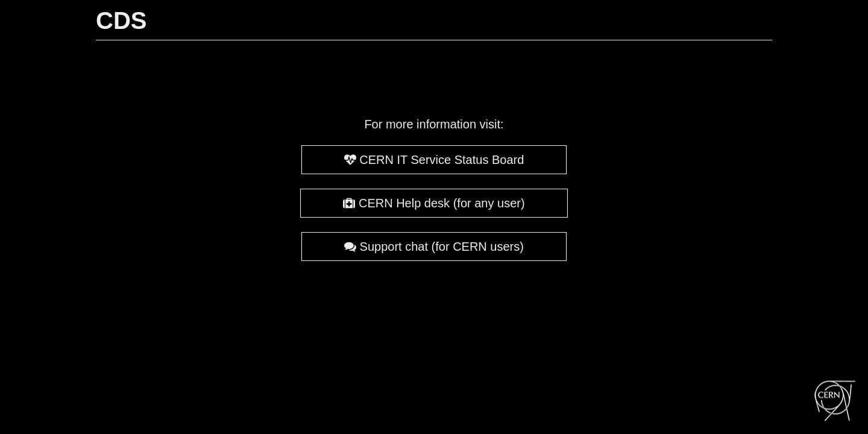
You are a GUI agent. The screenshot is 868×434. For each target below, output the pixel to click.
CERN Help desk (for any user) (434, 203)
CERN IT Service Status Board (434, 160)
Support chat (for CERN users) (434, 247)
